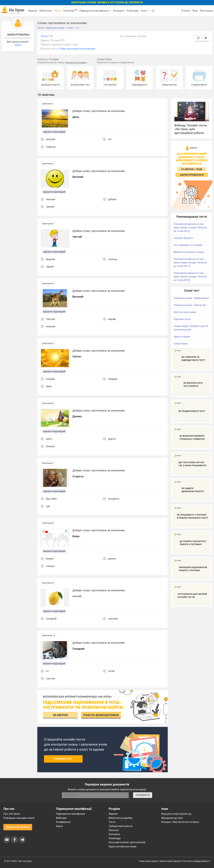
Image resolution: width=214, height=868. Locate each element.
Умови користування (170, 861)
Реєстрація (206, 11)
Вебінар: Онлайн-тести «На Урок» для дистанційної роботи (191, 129)
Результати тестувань (76, 63)
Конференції (63, 822)
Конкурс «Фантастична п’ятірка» (180, 822)
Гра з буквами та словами (188, 245)
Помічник (70, 11)
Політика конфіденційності (196, 861)
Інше (145, 11)
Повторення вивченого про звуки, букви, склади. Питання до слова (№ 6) (190, 228)
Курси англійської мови (123, 846)
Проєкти (114, 830)
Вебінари (61, 818)
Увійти (18, 45)
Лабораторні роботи (121, 826)
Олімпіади (115, 838)
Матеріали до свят (172, 818)
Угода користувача (148, 861)
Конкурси (119, 11)
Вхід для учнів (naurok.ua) (176, 814)
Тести (58, 11)
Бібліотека (46, 11)
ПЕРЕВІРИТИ (143, 795)
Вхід (195, 11)
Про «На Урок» (12, 814)
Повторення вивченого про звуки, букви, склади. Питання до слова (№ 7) (190, 263)
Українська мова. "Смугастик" (190, 305)
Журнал (33, 11)
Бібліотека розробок (121, 818)
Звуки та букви (182, 337)
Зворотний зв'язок (18, 827)
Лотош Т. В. (47, 36)
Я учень (186, 11)
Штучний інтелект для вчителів (127, 842)
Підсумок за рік (182, 319)
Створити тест (63, 759)
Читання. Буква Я (183, 238)
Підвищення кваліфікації (95, 11)
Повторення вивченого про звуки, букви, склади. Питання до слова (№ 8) (190, 277)
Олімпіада (132, 11)
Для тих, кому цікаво (185, 312)
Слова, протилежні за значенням (77, 49)
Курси (59, 826)
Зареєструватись (18, 35)
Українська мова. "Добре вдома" (191, 298)
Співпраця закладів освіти (19, 818)
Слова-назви (181, 344)
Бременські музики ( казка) (189, 252)
